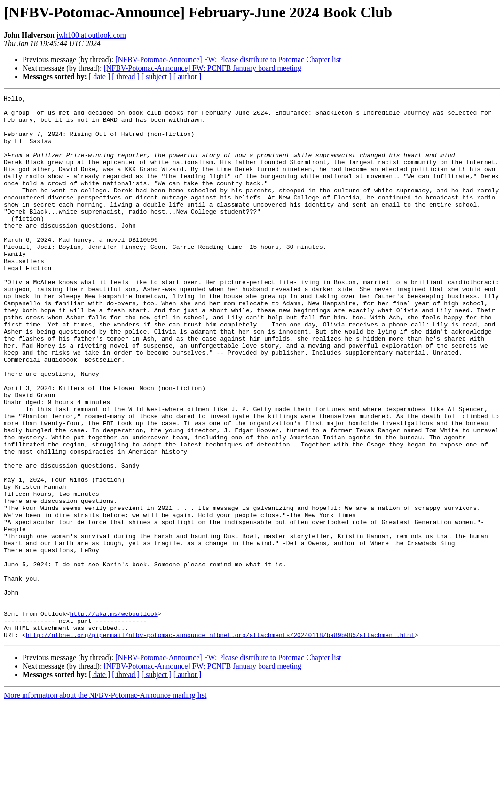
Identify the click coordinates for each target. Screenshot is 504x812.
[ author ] (188, 76)
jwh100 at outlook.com (91, 35)
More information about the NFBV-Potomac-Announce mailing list (105, 804)
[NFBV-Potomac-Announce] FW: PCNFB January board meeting (202, 68)
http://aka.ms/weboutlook (114, 718)
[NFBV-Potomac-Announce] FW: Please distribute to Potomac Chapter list (228, 60)
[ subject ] (157, 76)
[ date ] (99, 76)
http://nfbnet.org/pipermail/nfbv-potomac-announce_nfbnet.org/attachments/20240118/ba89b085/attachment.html (220, 743)
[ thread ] (126, 76)
